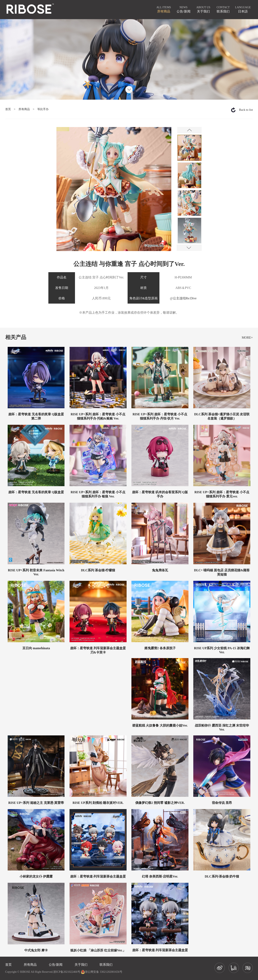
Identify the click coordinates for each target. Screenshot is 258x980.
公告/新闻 (56, 965)
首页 (8, 109)
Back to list (246, 110)
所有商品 (24, 109)
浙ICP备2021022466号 (67, 972)
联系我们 (106, 965)
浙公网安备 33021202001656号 (102, 972)
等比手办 (43, 109)
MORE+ (247, 338)
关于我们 (81, 965)
